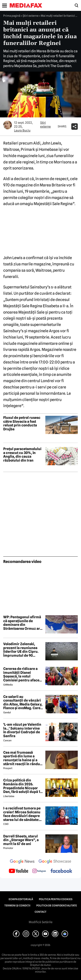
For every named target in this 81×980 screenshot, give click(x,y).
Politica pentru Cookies (56, 899)
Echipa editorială (21, 899)
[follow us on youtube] (18, 871)
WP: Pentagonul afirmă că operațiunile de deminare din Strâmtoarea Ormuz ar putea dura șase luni (22, 623)
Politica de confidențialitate (57, 906)
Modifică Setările (41, 922)
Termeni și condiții (17, 906)
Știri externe (31, 16)
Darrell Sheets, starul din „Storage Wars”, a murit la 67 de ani (21, 840)
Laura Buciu (22, 130)
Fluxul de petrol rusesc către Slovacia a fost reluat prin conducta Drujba (22, 423)
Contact (40, 912)
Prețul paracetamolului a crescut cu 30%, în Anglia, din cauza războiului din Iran (22, 455)
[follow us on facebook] (61, 871)
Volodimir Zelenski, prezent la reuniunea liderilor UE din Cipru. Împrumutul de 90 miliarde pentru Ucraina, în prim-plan (21, 650)
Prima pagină (12, 16)
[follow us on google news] (22, 862)
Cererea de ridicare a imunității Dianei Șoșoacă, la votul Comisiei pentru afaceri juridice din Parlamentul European (23, 674)
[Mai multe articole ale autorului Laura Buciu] (8, 125)
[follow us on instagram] (39, 871)
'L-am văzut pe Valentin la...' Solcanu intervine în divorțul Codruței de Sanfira (22, 730)
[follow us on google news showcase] (55, 862)
